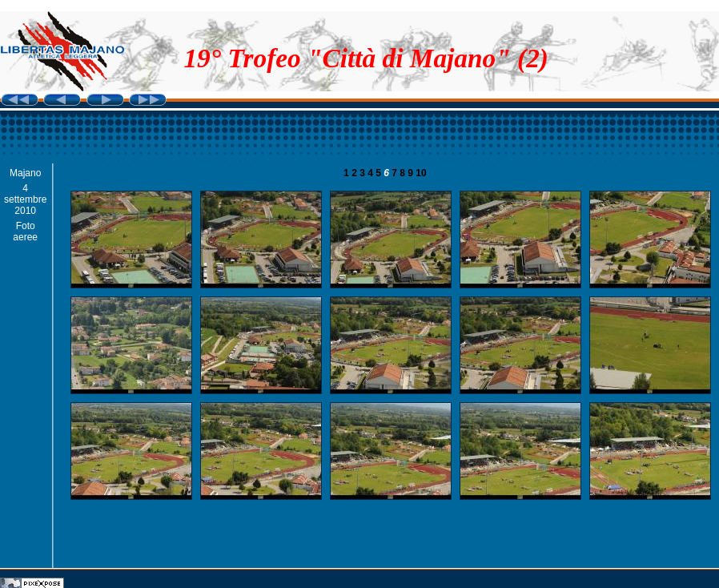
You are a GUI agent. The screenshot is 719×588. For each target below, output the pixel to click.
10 (421, 173)
